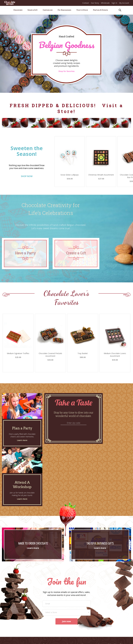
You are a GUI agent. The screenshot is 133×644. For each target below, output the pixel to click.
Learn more (22, 440)
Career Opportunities (107, 598)
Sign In (114, 3)
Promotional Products (44, 611)
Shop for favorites (66, 71)
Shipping (70, 601)
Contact (86, 3)
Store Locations (12, 602)
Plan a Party (40, 594)
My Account (124, 3)
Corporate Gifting (42, 607)
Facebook (103, 607)
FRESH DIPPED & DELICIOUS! (54, 105)
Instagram (103, 611)
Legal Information (103, 640)
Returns (70, 605)
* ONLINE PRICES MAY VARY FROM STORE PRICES (49, 640)
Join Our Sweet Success (108, 594)
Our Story (95, 3)
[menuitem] (18, 10)
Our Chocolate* (12, 609)
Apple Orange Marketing (121, 640)
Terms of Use (74, 640)
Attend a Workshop (43, 598)
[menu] (66, 10)
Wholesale (105, 3)
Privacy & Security (88, 640)
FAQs (69, 609)
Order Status (72, 598)
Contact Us (71, 594)
